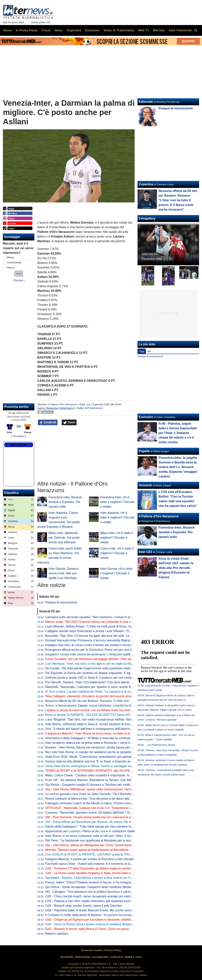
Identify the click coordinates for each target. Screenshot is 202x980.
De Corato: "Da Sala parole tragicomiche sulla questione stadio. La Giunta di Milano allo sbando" (112, 668)
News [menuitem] (59, 30)
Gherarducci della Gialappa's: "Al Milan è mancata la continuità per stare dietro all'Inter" (105, 738)
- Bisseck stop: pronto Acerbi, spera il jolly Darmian (84, 906)
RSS (139, 957)
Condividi (48, 423)
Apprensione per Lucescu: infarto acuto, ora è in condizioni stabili (90, 831)
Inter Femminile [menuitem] (180, 30)
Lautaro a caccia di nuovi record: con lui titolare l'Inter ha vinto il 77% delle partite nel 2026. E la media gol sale (121, 710)
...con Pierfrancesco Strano (160, 745)
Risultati (19, 280)
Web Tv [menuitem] (143, 30)
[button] (19, 274)
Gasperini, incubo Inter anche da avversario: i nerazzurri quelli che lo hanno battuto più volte (109, 654)
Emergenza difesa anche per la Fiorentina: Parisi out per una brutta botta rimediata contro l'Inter (111, 650)
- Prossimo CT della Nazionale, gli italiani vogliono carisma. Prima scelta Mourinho (105, 868)
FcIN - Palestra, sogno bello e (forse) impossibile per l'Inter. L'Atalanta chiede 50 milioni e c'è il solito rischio (178, 433)
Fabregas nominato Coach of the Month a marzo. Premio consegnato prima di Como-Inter (107, 803)
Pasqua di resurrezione (61, 602)
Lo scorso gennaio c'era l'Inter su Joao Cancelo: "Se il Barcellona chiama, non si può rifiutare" (110, 794)
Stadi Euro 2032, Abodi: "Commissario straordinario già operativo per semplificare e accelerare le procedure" (120, 757)
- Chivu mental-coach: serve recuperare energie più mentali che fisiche (97, 896)
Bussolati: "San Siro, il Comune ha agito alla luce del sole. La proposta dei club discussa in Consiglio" (115, 636)
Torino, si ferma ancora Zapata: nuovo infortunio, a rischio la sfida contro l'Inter (99, 706)
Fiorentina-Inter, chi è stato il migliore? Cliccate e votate (117, 502)
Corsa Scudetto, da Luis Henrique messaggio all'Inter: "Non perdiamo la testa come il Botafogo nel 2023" (118, 659)
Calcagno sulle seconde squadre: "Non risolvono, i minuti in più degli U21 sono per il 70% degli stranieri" (117, 617)
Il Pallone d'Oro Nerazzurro (63, 404)
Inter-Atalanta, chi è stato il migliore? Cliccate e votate (117, 517)
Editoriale (146, 102)
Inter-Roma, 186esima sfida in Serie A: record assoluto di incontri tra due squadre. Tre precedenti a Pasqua (119, 724)
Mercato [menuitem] (159, 30)
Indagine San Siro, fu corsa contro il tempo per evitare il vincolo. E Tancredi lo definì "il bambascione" (115, 645)
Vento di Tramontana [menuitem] (119, 30)
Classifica (11, 493)
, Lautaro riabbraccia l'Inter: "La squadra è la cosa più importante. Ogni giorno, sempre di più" (119, 692)
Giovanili (145, 485)
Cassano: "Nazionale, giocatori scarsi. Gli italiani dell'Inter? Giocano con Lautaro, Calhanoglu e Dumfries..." (119, 813)
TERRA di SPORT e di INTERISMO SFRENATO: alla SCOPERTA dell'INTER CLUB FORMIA (109, 771)
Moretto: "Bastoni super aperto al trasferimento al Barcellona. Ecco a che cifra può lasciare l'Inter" (112, 850)
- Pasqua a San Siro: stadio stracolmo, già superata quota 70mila (94, 901)
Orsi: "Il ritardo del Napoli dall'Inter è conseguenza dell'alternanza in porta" (96, 729)
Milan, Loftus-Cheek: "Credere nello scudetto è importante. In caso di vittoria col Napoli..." (107, 775)
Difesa (10, 257)
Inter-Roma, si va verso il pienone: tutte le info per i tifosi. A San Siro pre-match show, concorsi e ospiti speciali (121, 836)
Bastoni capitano (57, 934)
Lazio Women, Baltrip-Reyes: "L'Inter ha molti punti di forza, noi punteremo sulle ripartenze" (108, 626)
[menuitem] (196, 30)
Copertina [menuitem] (74, 30)
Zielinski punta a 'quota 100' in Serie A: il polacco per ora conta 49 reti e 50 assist (101, 678)
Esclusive (146, 417)
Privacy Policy (113, 950)
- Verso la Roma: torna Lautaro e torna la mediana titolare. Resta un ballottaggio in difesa (110, 924)
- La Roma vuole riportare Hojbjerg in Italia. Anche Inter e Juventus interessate (103, 873)
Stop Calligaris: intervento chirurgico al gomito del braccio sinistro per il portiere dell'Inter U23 (109, 696)
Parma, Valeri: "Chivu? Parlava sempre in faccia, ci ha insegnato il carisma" (97, 882)
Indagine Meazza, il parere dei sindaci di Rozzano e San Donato (89, 859)
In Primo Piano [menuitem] (27, 30)
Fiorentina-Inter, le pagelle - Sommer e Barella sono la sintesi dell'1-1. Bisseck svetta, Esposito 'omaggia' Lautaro (179, 467)
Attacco (11, 267)
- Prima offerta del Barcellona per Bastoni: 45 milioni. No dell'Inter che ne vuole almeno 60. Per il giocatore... (122, 822)
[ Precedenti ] (19, 436)
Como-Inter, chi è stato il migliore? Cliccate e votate (117, 553)
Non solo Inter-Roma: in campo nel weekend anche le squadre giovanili (94, 752)
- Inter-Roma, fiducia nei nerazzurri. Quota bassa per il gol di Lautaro (98, 747)
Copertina (146, 184)
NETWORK (67, 957)
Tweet (69, 423)
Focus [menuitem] (46, 30)
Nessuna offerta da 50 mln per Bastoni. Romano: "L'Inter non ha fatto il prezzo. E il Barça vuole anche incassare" (123, 701)
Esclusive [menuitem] (92, 30)
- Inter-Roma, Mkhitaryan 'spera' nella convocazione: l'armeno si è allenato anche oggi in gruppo (114, 789)
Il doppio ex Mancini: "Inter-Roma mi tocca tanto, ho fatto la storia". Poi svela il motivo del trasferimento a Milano (122, 733)
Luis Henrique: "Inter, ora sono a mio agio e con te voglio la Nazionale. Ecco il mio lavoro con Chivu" (114, 664)
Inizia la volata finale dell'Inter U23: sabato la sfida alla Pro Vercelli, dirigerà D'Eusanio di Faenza (176, 568)
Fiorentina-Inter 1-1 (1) (157, 259)
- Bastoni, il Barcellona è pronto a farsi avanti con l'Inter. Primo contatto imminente (109, 878)
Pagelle (144, 451)
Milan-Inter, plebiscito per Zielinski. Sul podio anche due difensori (64, 538)
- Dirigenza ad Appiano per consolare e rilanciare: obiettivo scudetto (95, 920)
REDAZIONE (83, 957)
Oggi (142, 351)
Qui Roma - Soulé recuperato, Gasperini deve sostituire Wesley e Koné (94, 887)
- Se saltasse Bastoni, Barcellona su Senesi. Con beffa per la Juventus (101, 780)
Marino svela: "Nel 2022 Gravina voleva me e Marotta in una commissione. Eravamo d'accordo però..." (116, 622)
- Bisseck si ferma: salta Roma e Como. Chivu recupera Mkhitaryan (95, 929)
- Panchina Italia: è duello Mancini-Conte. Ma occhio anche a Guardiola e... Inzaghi (106, 910)
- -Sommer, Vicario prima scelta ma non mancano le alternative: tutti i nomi (102, 817)
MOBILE (130, 957)
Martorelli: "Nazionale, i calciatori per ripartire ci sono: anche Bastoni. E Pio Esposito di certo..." (111, 687)
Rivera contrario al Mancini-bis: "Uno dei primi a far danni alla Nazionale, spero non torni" (106, 799)
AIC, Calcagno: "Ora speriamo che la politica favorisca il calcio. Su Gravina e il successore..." (109, 892)
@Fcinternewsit (94, 408)
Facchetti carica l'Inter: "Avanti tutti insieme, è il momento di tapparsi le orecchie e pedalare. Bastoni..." (116, 864)
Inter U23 (145, 552)
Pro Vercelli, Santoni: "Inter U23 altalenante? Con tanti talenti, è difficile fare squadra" (104, 682)
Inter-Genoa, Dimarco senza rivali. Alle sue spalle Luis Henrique (64, 573)
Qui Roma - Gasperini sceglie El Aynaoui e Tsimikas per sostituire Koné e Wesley (101, 785)
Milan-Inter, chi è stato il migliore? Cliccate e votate (117, 538)
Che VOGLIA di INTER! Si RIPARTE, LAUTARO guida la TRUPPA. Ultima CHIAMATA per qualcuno (114, 854)
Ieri (149, 351)
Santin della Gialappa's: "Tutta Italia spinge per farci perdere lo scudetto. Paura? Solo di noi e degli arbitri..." (119, 827)
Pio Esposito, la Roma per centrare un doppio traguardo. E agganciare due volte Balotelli (106, 673)
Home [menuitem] (7, 30)
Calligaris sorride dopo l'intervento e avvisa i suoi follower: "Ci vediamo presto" (99, 631)
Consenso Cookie (91, 950)
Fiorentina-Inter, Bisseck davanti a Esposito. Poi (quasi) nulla (65, 502)
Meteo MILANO (19, 445)
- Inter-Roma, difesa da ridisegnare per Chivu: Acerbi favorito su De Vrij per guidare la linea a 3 (113, 845)
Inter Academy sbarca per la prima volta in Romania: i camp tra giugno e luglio (99, 743)
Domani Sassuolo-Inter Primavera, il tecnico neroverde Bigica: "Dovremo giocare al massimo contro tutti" (117, 640)
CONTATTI (117, 957)
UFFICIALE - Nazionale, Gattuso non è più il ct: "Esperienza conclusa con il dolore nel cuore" (109, 808)
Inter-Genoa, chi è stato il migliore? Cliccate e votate (116, 573)
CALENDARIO (100, 957)
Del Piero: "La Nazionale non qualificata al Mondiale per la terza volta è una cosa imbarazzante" (111, 840)
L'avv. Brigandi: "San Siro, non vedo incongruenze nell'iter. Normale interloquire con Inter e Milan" (112, 719)
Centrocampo (14, 262)
